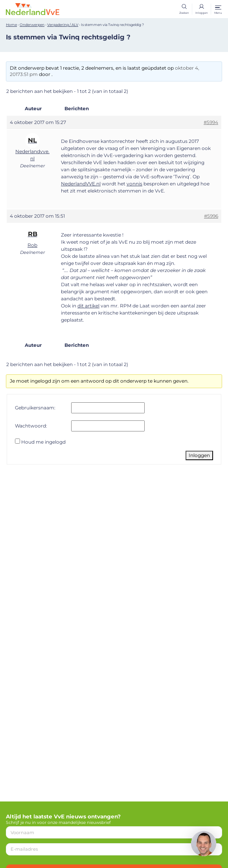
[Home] (33, 9)
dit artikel (88, 306)
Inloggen (199, 455)
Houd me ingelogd (43, 442)
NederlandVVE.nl (81, 184)
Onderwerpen (32, 25)
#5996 (211, 216)
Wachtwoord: (31, 426)
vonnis (134, 184)
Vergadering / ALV (63, 25)
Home (11, 25)
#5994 (211, 122)
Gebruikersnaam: (35, 408)
